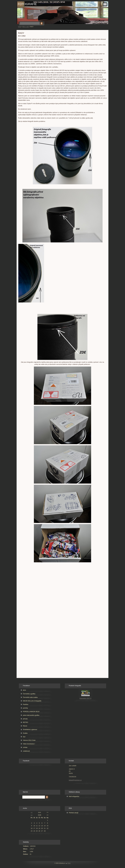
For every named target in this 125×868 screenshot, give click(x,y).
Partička (26, 704)
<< (32, 812)
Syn (24, 737)
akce (24, 690)
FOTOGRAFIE (27, 4)
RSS (69, 863)
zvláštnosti (26, 751)
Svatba (25, 733)
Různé (25, 726)
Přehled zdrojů (74, 813)
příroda (25, 719)
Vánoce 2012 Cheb (29, 740)
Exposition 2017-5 (85, 698)
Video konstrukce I (29, 744)
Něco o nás (25, 27)
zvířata (25, 747)
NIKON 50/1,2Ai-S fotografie (32, 701)
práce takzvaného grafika (31, 715)
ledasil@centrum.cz (75, 780)
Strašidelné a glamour (30, 729)
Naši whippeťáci (74, 796)
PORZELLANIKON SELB (31, 712)
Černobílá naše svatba (30, 697)
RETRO (25, 722)
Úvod (20, 27)
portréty (25, 708)
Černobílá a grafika (29, 694)
